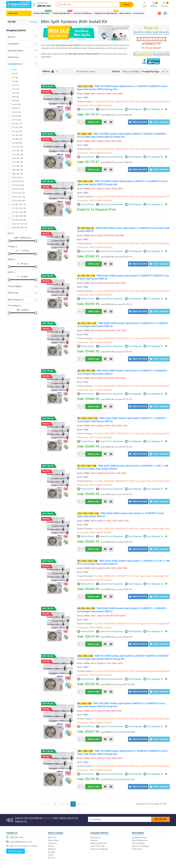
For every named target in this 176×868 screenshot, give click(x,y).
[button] (160, 13)
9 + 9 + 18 (16, 116)
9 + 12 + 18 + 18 (19, 212)
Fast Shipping (135, 109)
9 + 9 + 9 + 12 (18, 181)
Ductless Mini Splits (42, 13)
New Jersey (53, 840)
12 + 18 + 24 (17, 162)
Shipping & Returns (98, 843)
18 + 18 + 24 (17, 170)
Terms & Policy (138, 843)
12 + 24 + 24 (17, 166)
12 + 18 (15, 89)
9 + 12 (15, 74)
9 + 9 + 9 (16, 108)
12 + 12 (15, 85)
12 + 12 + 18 (17, 151)
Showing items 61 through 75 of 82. (152, 804)
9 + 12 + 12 (17, 124)
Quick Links (13, 13)
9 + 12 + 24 (17, 131)
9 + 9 (14, 70)
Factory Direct (87, 109)
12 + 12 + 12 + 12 (20, 224)
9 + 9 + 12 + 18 (18, 197)
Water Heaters (125, 13)
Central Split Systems (62, 13)
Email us (94, 840)
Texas (51, 855)
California (52, 843)
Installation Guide (139, 837)
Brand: (80, 98)
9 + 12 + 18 (17, 128)
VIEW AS (46, 71)
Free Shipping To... (156, 109)
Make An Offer (138, 122)
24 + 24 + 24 (17, 174)
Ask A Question (159, 122)
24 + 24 (15, 101)
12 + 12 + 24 (17, 154)
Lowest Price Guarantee (111, 109)
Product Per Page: (151, 72)
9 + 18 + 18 (17, 135)
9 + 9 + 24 (16, 120)
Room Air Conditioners (83, 13)
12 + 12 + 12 (17, 147)
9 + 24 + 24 (17, 143)
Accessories (138, 13)
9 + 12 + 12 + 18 (19, 208)
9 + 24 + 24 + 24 (19, 220)
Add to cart (92, 122)
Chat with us (95, 837)
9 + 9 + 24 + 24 (18, 201)
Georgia (51, 852)
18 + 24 (15, 97)
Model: (80, 94)
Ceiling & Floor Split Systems (106, 13)
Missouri (52, 849)
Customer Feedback (99, 849)
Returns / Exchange (141, 846)
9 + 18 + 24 (17, 139)
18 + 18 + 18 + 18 (20, 228)
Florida (51, 846)
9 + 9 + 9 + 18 (18, 185)
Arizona (52, 858)
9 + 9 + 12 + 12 (18, 193)
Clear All (34, 22)
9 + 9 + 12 (16, 112)
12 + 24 (15, 93)
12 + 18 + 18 (17, 158)
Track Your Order (97, 846)
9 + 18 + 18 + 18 (19, 216)
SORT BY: (116, 72)
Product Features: (85, 102)
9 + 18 (15, 78)
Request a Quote (16, 851)
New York (52, 837)
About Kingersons (140, 840)
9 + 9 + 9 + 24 (18, 189)
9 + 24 (15, 81)
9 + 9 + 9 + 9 (17, 178)
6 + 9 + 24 (16, 104)
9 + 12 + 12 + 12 (19, 205)
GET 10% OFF (161, 819)
